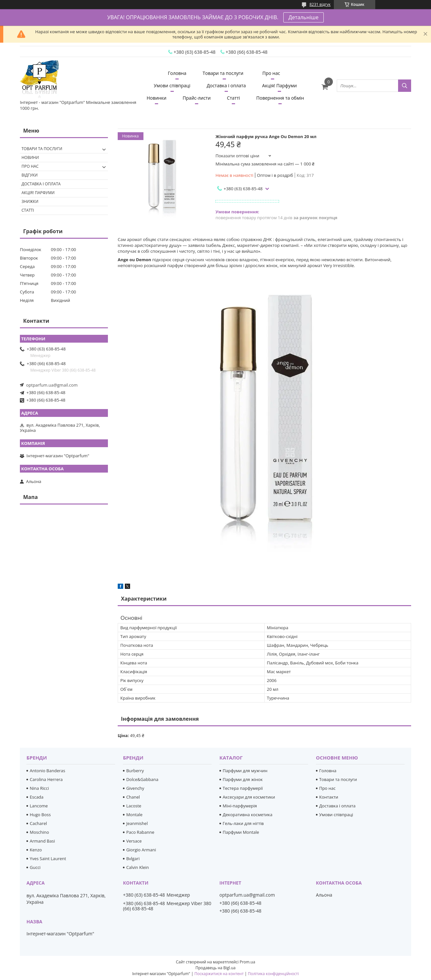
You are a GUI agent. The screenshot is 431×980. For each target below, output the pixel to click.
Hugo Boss (40, 815)
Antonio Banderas (47, 771)
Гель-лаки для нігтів (243, 823)
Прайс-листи (197, 98)
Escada (37, 797)
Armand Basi (42, 841)
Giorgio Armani (141, 850)
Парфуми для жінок (243, 779)
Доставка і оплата (226, 85)
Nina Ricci (39, 788)
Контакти (329, 797)
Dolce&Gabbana (142, 779)
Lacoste (134, 806)
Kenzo (36, 850)
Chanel (133, 797)
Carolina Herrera (46, 779)
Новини (30, 157)
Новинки (157, 98)
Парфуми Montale (241, 832)
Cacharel (38, 823)
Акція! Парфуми (279, 85)
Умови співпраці (172, 85)
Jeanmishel (137, 823)
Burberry (135, 771)
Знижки (30, 201)
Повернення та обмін (280, 98)
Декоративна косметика (248, 815)
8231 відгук (320, 4)
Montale (134, 815)
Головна (177, 73)
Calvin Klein (138, 867)
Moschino (39, 832)
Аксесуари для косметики (249, 797)
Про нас (271, 73)
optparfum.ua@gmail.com (52, 385)
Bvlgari (133, 859)
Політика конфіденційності (273, 974)
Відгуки (30, 175)
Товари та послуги (223, 73)
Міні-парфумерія (240, 806)
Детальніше (304, 17)
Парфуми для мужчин (245, 771)
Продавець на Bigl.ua (215, 968)
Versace (134, 841)
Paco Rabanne (140, 832)
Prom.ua (247, 962)
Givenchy (135, 788)
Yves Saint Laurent (48, 859)
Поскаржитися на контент (219, 974)
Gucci (35, 867)
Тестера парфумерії (243, 788)
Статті (233, 98)
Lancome (39, 806)
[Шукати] (405, 86)
